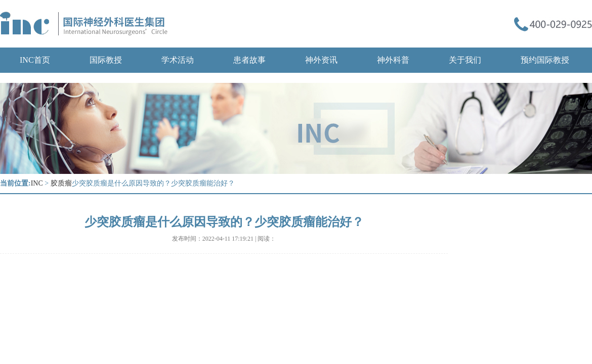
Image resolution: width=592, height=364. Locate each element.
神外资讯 (321, 60)
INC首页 (35, 60)
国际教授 (106, 60)
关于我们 (465, 60)
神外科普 (393, 60)
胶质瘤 (61, 183)
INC (37, 183)
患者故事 (249, 60)
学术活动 (178, 60)
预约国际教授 (545, 60)
